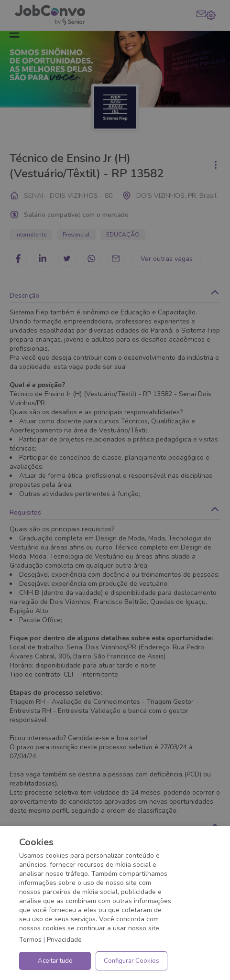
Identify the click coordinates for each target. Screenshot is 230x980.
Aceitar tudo (55, 961)
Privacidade (64, 940)
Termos (30, 940)
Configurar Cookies (131, 961)
